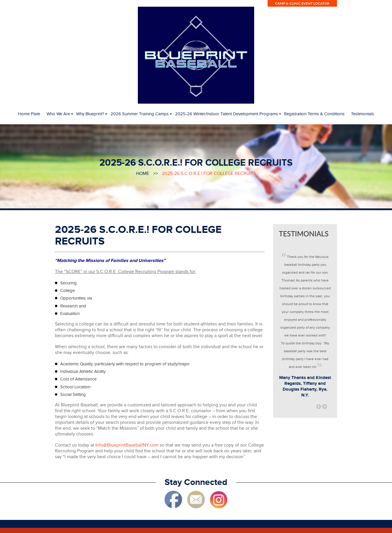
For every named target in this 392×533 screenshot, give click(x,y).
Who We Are (58, 114)
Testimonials (362, 114)
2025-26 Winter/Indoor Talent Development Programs (227, 114)
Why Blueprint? (90, 114)
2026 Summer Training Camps (140, 114)
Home (143, 174)
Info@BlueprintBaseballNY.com (127, 445)
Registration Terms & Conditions (314, 114)
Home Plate (29, 114)
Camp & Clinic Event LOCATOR (302, 3)
